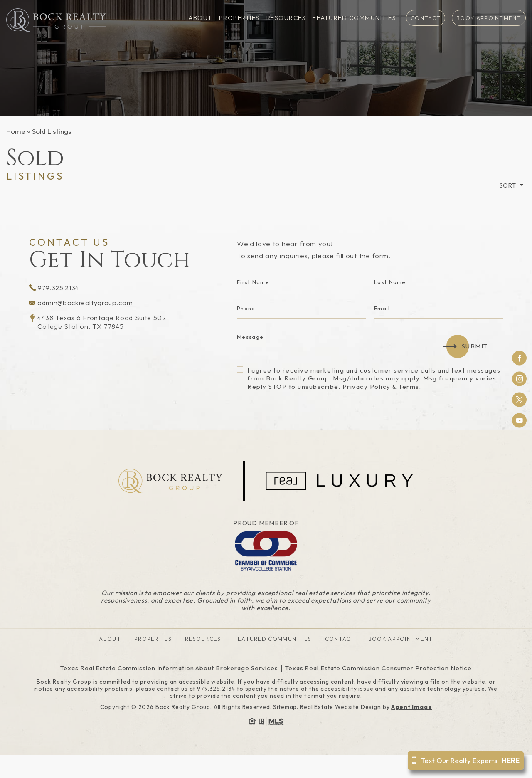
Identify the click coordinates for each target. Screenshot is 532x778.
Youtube (520, 420)
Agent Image (411, 707)
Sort (508, 185)
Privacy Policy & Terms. (382, 387)
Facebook (520, 358)
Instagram (520, 379)
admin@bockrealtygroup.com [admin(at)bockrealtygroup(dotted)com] (83, 303)
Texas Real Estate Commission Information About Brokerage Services (169, 668)
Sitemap (285, 707)
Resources (286, 18)
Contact (426, 18)
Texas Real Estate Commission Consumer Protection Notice (378, 668)
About (200, 18)
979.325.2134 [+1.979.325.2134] (54, 288)
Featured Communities (354, 18)
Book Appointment (489, 18)
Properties (239, 18)
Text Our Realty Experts (466, 761)
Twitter (519, 400)
